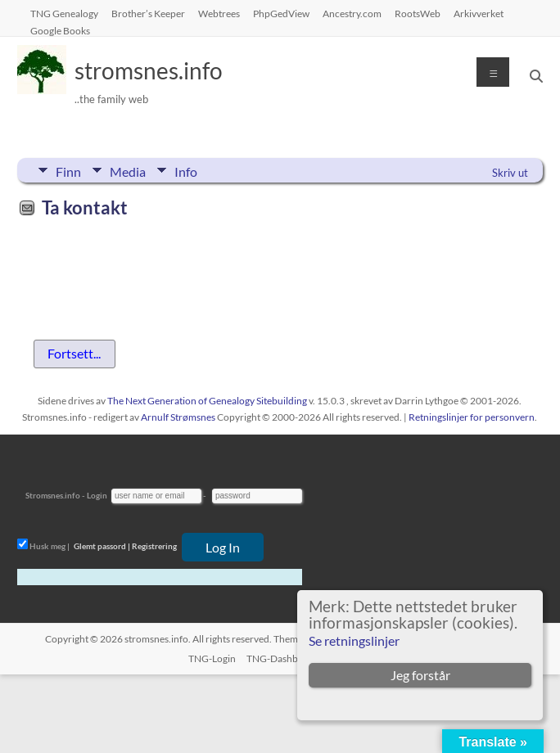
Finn (68, 170)
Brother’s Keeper (148, 13)
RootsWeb (418, 13)
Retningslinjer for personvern (472, 417)
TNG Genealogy (64, 13)
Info (186, 170)
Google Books (60, 30)
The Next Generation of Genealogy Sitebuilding (207, 401)
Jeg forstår (420, 675)
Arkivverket (479, 13)
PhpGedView (281, 13)
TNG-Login (212, 658)
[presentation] (142, 265)
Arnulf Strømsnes (178, 417)
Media (128, 170)
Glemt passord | (102, 546)
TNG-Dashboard (282, 658)
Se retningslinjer (354, 640)
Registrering (154, 546)
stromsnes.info (149, 70)
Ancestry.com (352, 13)
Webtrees (219, 13)
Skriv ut (510, 173)
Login (97, 495)
